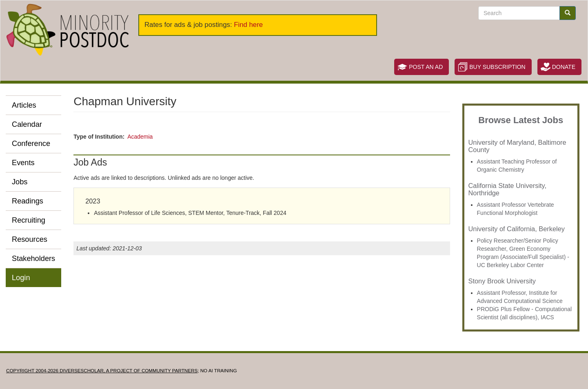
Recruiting (29, 220)
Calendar (27, 124)
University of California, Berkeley (517, 229)
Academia (140, 137)
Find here (248, 25)
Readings (28, 201)
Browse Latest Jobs (521, 120)
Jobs (20, 182)
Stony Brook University (502, 281)
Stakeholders (33, 259)
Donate (564, 67)
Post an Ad (426, 67)
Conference (31, 144)
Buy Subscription (497, 67)
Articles (24, 105)
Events (23, 163)
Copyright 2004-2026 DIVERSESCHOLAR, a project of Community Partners (102, 370)
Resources (30, 239)
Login (21, 278)
